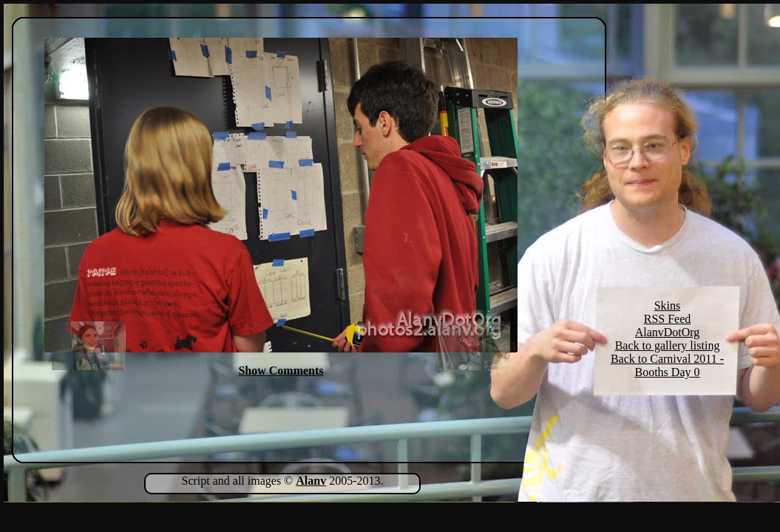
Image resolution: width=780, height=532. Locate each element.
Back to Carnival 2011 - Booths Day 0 (667, 365)
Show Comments (281, 371)
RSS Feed (668, 319)
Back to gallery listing (668, 345)
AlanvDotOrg (668, 332)
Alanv (311, 481)
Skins (668, 306)
